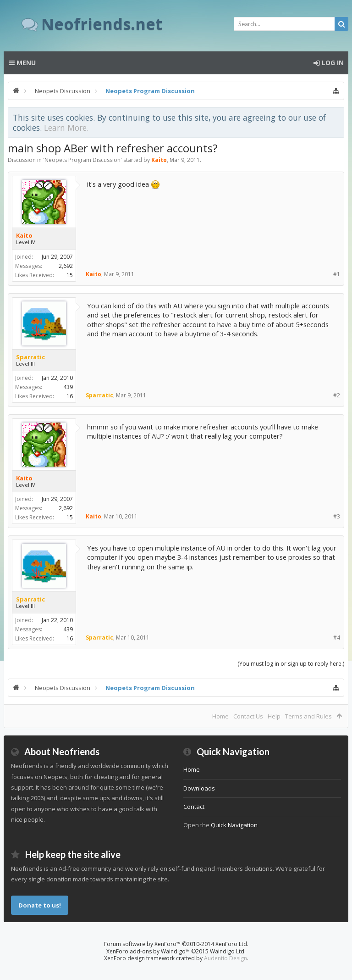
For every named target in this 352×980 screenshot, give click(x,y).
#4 (337, 638)
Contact (194, 807)
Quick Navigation (234, 825)
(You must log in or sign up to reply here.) (291, 664)
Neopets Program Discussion (82, 160)
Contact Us (248, 716)
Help (274, 716)
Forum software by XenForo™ (176, 944)
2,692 (66, 266)
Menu (22, 63)
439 (68, 387)
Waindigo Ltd (227, 951)
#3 (337, 516)
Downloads (199, 788)
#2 (337, 395)
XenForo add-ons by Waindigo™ (148, 951)
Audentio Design (225, 958)
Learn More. (66, 128)
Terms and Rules (308, 716)
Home (220, 716)
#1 (337, 274)
